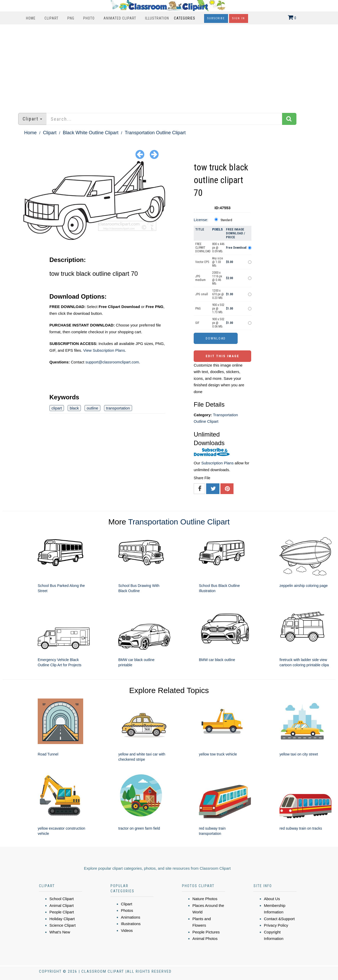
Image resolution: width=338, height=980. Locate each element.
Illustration (157, 18)
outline (92, 408)
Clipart (51, 18)
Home (31, 18)
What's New (60, 932)
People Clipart (62, 912)
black (74, 408)
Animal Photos (205, 939)
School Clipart (61, 899)
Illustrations (131, 924)
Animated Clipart (120, 18)
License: (201, 220)
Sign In (239, 18)
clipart (57, 408)
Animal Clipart (61, 905)
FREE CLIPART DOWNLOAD (203, 248)
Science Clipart (63, 925)
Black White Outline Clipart (90, 133)
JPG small (202, 294)
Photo (89, 18)
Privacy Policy (276, 925)
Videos (127, 930)
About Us (272, 899)
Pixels (217, 229)
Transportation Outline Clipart (155, 133)
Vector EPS (202, 262)
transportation (118, 408)
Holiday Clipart (62, 919)
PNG (71, 18)
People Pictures (206, 932)
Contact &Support (279, 919)
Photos (127, 910)
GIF (197, 323)
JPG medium (200, 278)
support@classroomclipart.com (112, 362)
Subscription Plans (217, 463)
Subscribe (216, 18)
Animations (131, 917)
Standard (226, 220)
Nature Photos (205, 899)
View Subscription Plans (104, 350)
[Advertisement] (169, 66)
